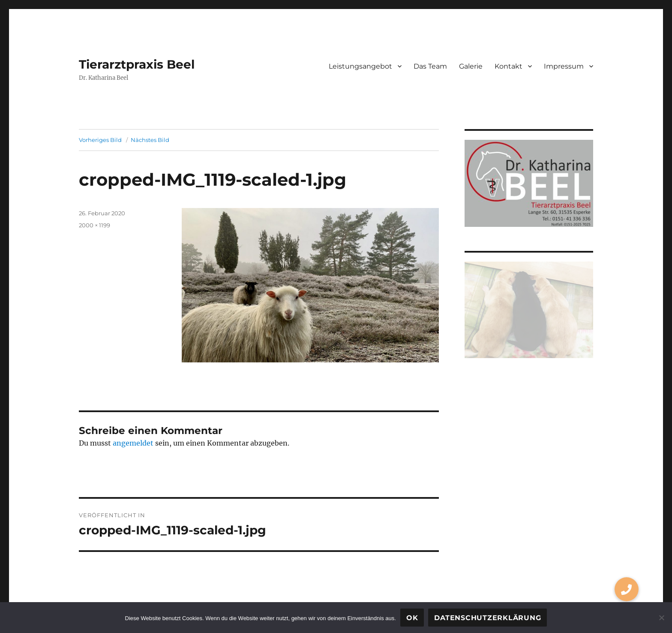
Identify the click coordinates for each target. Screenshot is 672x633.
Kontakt (508, 66)
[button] (627, 589)
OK (412, 618)
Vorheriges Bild (100, 140)
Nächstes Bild (150, 140)
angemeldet (133, 443)
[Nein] (661, 618)
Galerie (471, 66)
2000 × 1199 (94, 225)
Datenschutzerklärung (487, 618)
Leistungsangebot (360, 66)
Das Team (430, 66)
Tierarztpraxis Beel (137, 64)
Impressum (564, 66)
